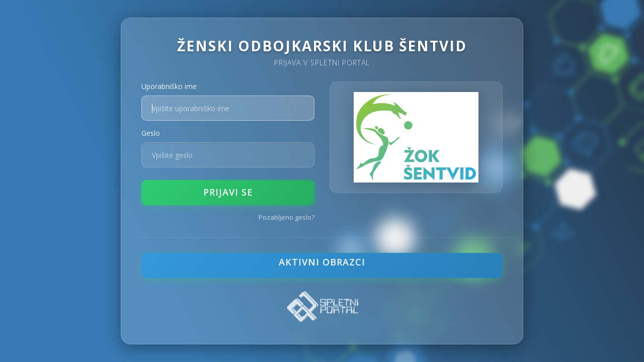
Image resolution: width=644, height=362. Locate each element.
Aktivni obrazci (322, 262)
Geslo (151, 133)
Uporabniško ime (169, 86)
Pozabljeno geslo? (287, 217)
